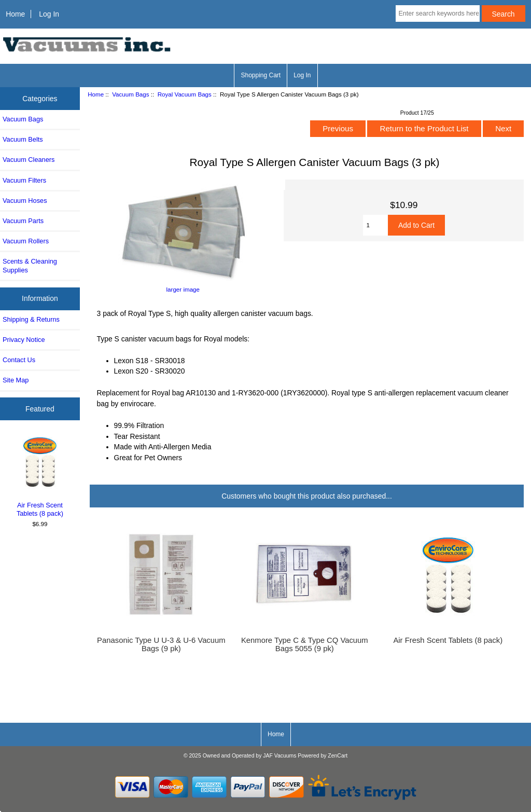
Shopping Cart (261, 75)
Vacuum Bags (130, 94)
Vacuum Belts (23, 139)
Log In (49, 14)
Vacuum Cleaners (29, 160)
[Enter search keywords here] (437, 13)
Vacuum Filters (24, 180)
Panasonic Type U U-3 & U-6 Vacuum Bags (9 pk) (161, 644)
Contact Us (19, 360)
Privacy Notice (24, 340)
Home (15, 14)
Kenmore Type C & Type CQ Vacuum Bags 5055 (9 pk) (305, 644)
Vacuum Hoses (25, 201)
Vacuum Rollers (26, 241)
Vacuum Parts (23, 221)
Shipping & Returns (31, 319)
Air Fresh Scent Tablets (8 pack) (40, 476)
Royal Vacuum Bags (185, 94)
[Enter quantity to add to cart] (375, 225)
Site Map (16, 380)
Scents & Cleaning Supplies (30, 265)
